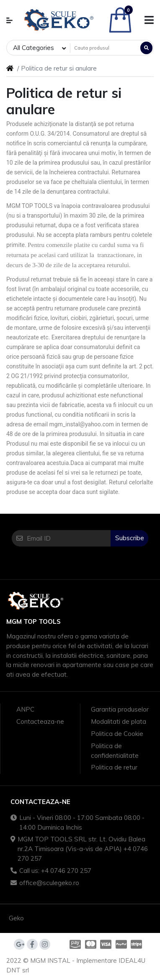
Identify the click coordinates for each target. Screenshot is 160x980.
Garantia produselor (120, 709)
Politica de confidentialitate (115, 751)
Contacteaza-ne (40, 721)
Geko (16, 918)
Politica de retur (114, 767)
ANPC (25, 709)
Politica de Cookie (117, 734)
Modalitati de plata (119, 721)
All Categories (34, 48)
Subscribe (130, 538)
